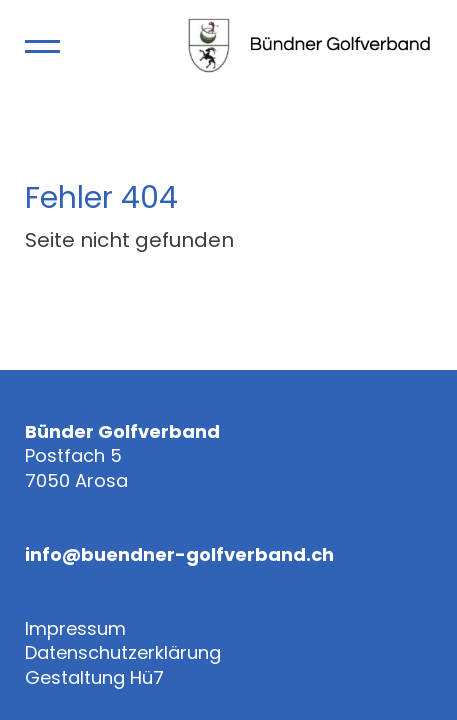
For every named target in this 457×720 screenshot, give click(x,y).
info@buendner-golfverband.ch (179, 555)
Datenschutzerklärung (123, 653)
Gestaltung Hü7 (94, 678)
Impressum (75, 629)
